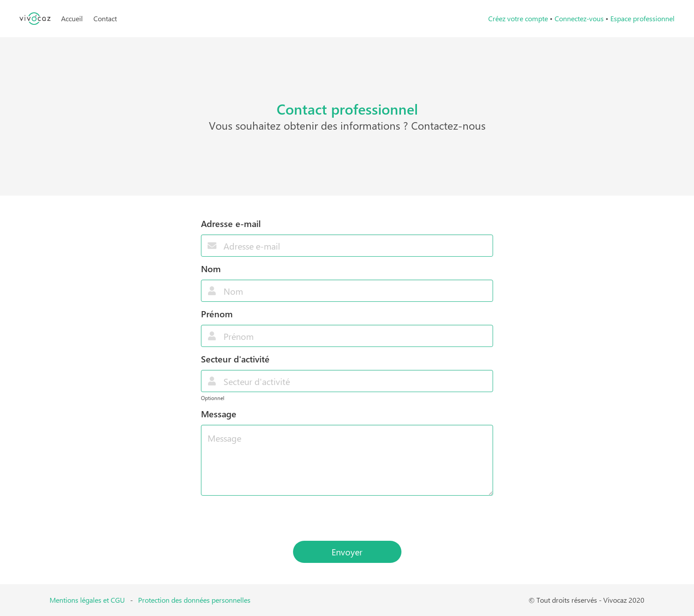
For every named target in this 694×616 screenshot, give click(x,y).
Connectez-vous (579, 18)
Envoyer (347, 552)
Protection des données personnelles (194, 600)
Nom (211, 268)
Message (219, 414)
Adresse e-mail (231, 223)
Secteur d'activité (235, 359)
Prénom (217, 314)
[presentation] (347, 518)
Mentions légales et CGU (87, 600)
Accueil (72, 18)
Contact (105, 18)
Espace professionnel (642, 18)
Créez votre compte (518, 18)
